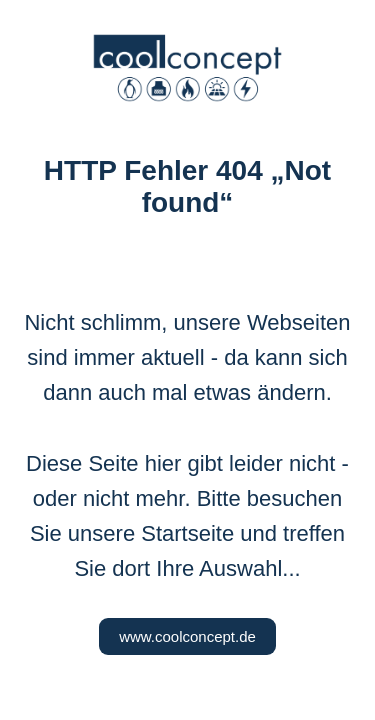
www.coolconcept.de (187, 636)
